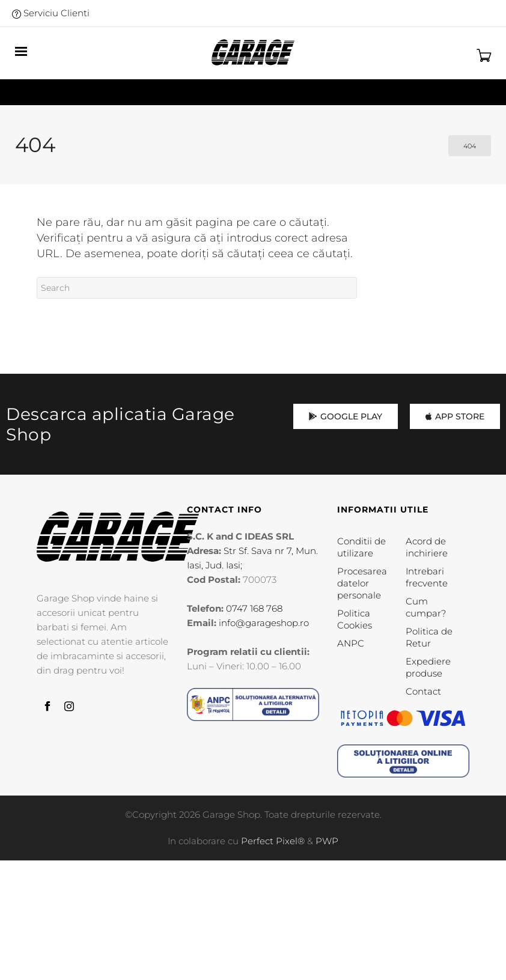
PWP (327, 841)
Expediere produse (428, 667)
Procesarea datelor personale (362, 583)
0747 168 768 (254, 608)
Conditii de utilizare (361, 547)
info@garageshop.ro (264, 623)
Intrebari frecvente (427, 577)
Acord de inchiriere (427, 547)
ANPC (351, 643)
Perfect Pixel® (273, 841)
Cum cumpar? (426, 607)
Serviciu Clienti (51, 13)
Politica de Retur (429, 637)
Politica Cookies (355, 619)
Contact (423, 691)
